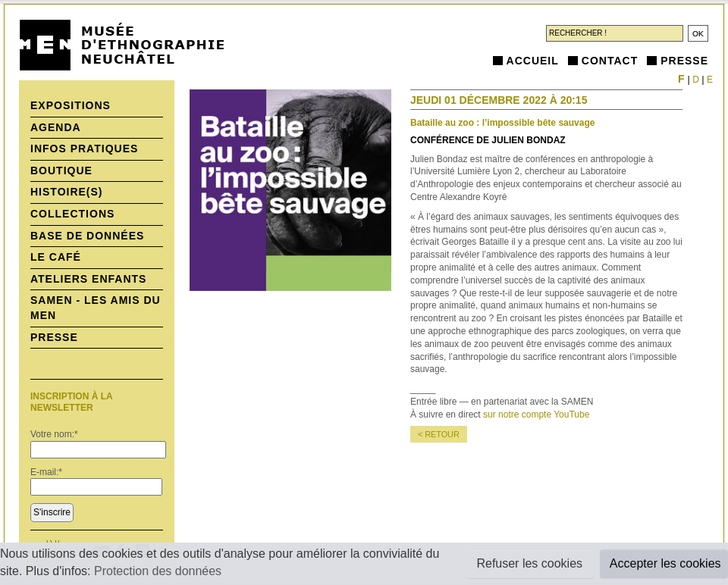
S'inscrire (52, 512)
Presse (684, 61)
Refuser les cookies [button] (529, 563)
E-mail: (46, 472)
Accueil (533, 61)
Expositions (71, 105)
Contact (610, 61)
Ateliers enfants (88, 279)
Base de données (87, 236)
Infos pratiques (84, 149)
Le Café (56, 257)
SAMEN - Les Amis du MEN (96, 308)
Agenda (56, 127)
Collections (72, 214)
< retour (439, 434)
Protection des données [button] (158, 571)
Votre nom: (54, 434)
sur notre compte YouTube (536, 415)
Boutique (61, 170)
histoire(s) (67, 192)
